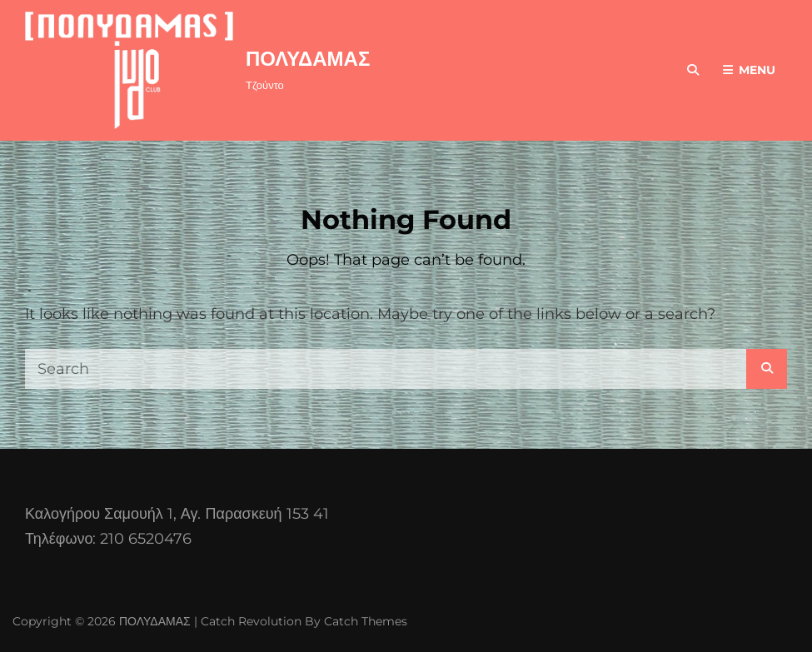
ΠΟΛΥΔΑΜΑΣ (308, 59)
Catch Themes (366, 621)
